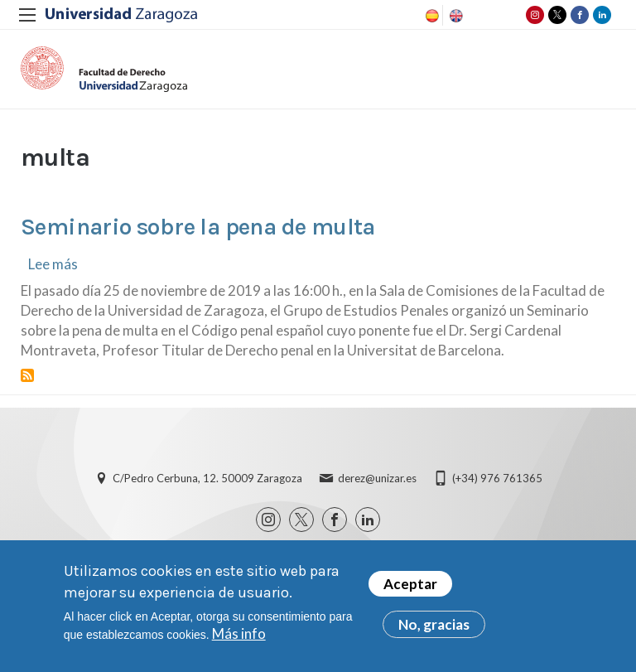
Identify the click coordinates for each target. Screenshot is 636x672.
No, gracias (434, 624)
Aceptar (410, 584)
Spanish (431, 16)
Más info (239, 633)
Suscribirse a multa (27, 375)
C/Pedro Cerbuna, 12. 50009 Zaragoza (207, 478)
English (455, 16)
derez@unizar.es (377, 478)
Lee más (53, 264)
